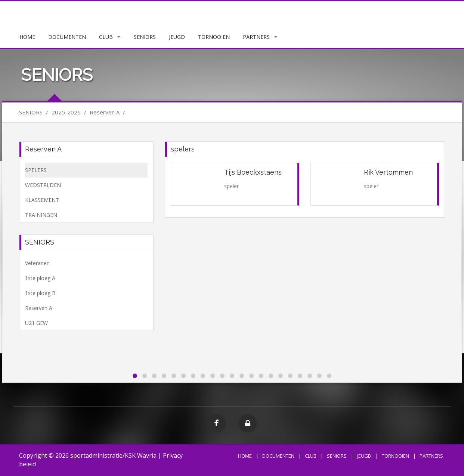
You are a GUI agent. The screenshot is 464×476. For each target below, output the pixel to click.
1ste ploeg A (40, 278)
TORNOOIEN (214, 37)
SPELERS (36, 170)
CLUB (106, 37)
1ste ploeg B (40, 293)
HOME (27, 37)
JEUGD (177, 37)
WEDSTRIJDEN (43, 185)
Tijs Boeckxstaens (253, 172)
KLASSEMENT (42, 200)
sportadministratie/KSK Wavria (113, 455)
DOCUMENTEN (67, 37)
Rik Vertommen (388, 172)
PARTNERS (256, 37)
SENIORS (145, 37)
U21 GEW (36, 323)
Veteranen (37, 263)
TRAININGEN (41, 215)
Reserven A (39, 308)
